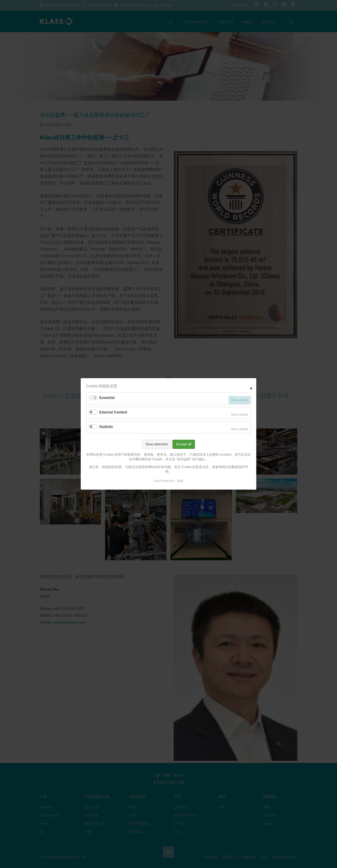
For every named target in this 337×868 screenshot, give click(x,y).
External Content (113, 412)
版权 (180, 481)
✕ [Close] (251, 388)
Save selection (157, 444)
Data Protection (164, 481)
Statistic (106, 427)
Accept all (184, 444)
